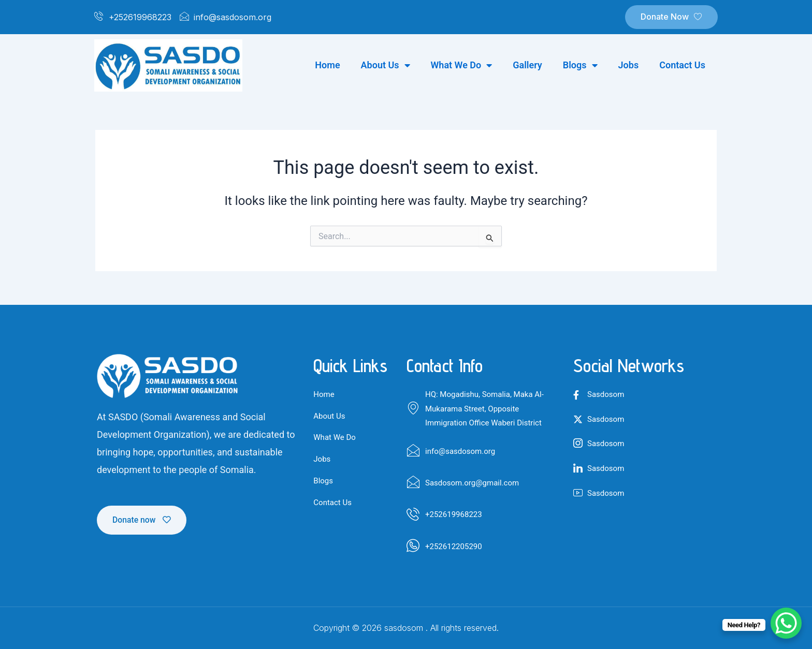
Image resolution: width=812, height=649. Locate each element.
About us (386, 65)
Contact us (682, 65)
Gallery (527, 65)
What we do (462, 65)
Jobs (629, 65)
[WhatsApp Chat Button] (786, 623)
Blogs (580, 65)
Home (327, 65)
